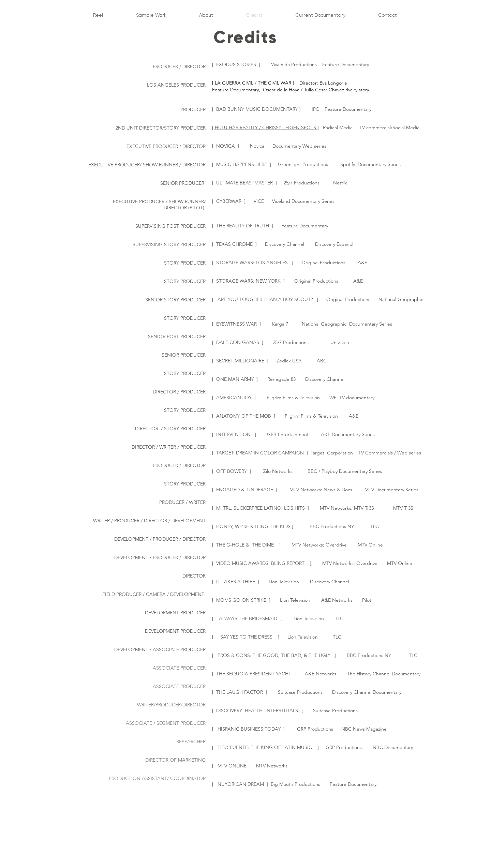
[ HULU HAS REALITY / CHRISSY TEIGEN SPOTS (265, 128)
